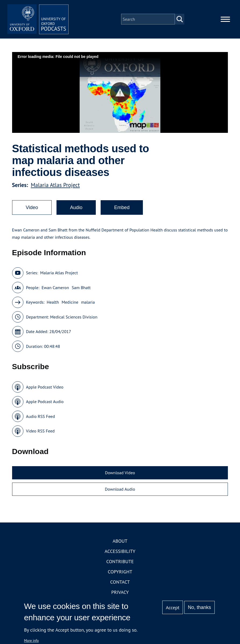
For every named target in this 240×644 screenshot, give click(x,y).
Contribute (120, 563)
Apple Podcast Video (45, 389)
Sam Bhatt (81, 289)
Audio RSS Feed (40, 418)
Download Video (120, 474)
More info (31, 640)
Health (53, 304)
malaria (88, 304)
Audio (76, 209)
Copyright (120, 573)
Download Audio (120, 491)
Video (32, 209)
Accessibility (120, 553)
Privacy (120, 594)
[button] (120, 94)
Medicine (70, 304)
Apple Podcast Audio (45, 403)
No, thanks (199, 607)
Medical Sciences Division (74, 318)
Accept (173, 607)
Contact (120, 584)
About (120, 543)
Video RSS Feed (40, 432)
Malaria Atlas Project (55, 187)
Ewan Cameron (55, 289)
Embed (122, 209)
